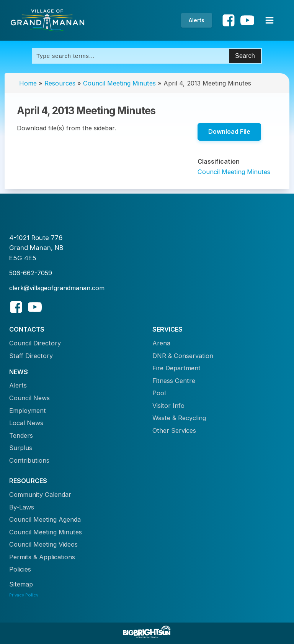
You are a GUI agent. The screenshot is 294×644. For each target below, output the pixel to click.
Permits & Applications (42, 557)
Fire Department (176, 368)
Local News (26, 423)
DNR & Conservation (183, 356)
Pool (159, 393)
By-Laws (22, 507)
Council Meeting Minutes (119, 83)
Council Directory (35, 343)
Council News (29, 398)
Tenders (21, 435)
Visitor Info (168, 406)
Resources (60, 83)
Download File (229, 131)
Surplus (21, 448)
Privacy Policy (24, 595)
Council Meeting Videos (43, 544)
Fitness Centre (174, 381)
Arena (161, 343)
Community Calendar (40, 495)
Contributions (29, 460)
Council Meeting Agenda (45, 519)
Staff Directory (31, 356)
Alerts (197, 20)
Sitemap (21, 584)
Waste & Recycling (179, 418)
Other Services (174, 430)
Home (28, 83)
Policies (20, 569)
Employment (28, 411)
